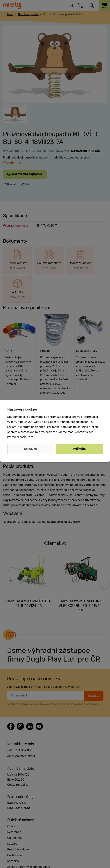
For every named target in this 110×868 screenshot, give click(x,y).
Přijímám (79, 449)
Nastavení (31, 449)
